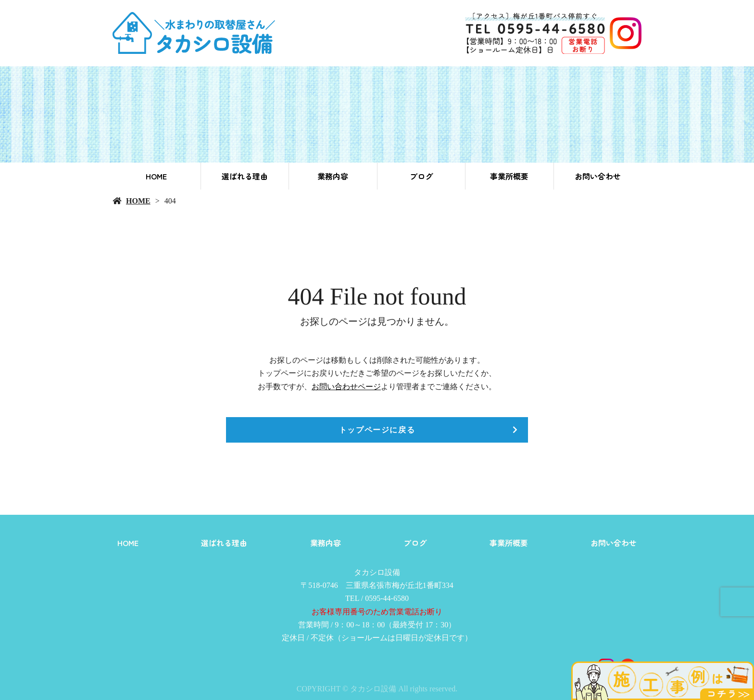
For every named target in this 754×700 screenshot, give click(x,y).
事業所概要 (509, 176)
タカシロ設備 (377, 572)
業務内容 (333, 176)
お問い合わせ (598, 176)
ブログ (421, 176)
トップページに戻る (377, 430)
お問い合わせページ (346, 387)
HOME (156, 176)
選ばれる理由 (245, 176)
